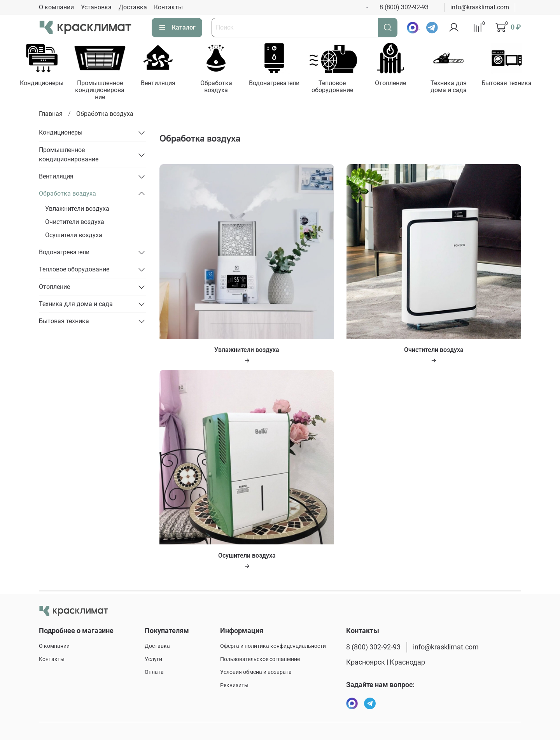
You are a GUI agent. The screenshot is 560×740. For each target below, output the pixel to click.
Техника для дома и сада (458, 87)
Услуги (153, 659)
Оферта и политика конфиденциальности (273, 646)
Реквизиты (234, 686)
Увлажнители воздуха (77, 209)
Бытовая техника (518, 84)
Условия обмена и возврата (256, 673)
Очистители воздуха (75, 223)
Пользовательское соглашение (260, 659)
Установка (96, 7)
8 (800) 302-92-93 (404, 7)
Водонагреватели (280, 84)
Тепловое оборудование (339, 87)
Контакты (168, 7)
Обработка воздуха (220, 87)
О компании (56, 7)
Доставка (133, 7)
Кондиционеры (42, 84)
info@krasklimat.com (480, 7)
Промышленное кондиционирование (102, 91)
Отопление (399, 84)
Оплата (154, 673)
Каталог (177, 28)
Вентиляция (161, 84)
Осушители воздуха (74, 236)
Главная (51, 115)
